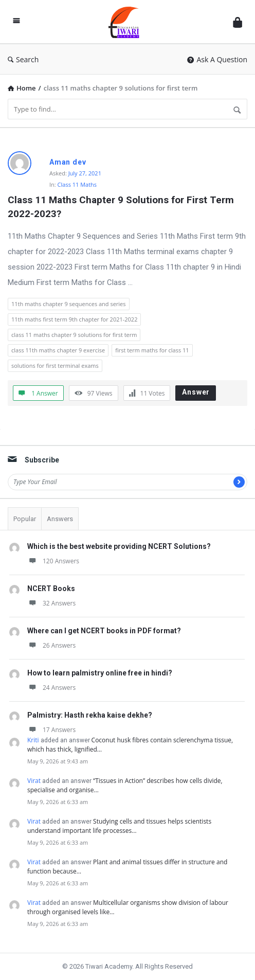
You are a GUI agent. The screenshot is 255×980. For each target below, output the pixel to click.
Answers (60, 519)
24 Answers (51, 688)
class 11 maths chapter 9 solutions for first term (74, 335)
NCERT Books (51, 589)
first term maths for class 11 (152, 350)
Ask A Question (217, 59)
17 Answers (51, 730)
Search (23, 59)
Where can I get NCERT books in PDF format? (104, 631)
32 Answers (51, 603)
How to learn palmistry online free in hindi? (100, 673)
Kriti (33, 740)
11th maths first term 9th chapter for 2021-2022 (74, 319)
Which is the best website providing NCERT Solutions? (119, 546)
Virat (34, 781)
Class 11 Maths (77, 184)
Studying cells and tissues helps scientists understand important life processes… (119, 826)
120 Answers (53, 561)
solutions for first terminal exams (55, 366)
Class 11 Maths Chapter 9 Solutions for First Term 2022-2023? (122, 207)
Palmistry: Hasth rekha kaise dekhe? (90, 715)
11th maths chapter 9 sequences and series (69, 304)
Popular (25, 519)
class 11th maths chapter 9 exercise (58, 350)
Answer (196, 392)
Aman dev (68, 162)
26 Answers (51, 645)
